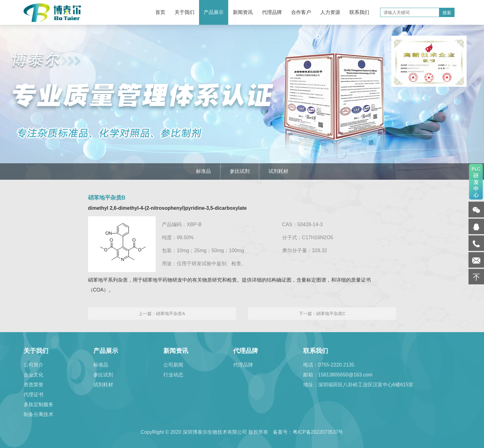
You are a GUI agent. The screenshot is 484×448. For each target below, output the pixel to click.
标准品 (203, 171)
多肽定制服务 (38, 404)
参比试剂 (240, 171)
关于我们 (184, 12)
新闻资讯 (243, 12)
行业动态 (173, 375)
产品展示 (214, 12)
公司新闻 (173, 365)
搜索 (447, 13)
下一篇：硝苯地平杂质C (322, 314)
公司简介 (33, 365)
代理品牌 (272, 12)
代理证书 (33, 395)
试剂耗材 (278, 171)
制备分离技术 (38, 414)
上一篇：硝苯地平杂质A (162, 314)
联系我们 (359, 12)
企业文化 (33, 375)
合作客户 (301, 12)
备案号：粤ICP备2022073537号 (308, 432)
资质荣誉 (33, 385)
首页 (160, 12)
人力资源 (330, 12)
